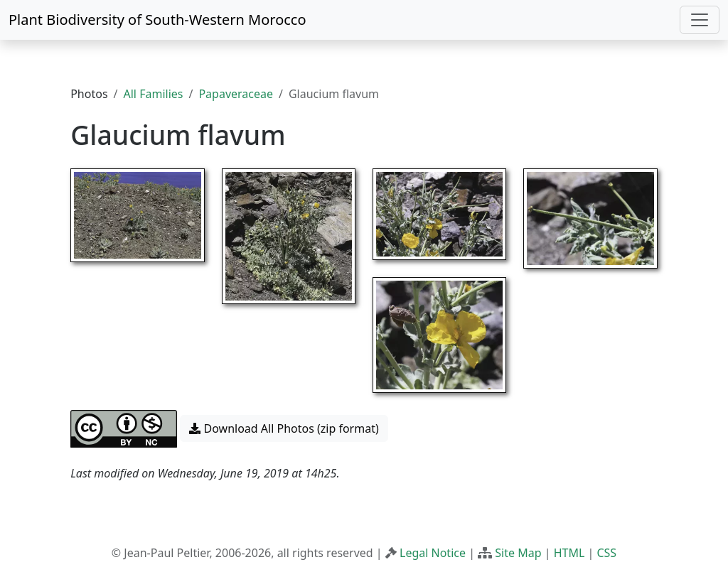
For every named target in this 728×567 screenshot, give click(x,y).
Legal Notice (433, 553)
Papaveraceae (236, 94)
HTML (569, 553)
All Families (154, 94)
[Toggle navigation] (700, 20)
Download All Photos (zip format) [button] (284, 428)
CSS (606, 553)
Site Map (518, 553)
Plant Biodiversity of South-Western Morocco (157, 20)
